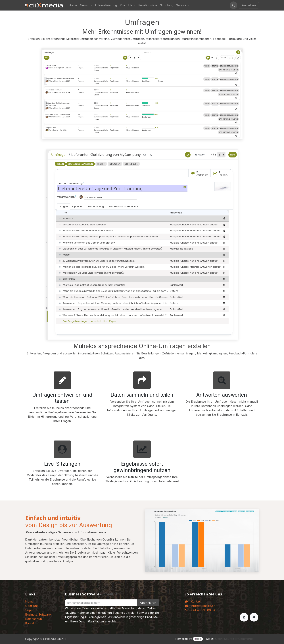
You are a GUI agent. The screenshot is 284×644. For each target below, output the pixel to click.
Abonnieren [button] (148, 603)
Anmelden (249, 5)
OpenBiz (110, 594)
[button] (233, 5)
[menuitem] (73, 5)
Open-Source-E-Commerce (234, 639)
